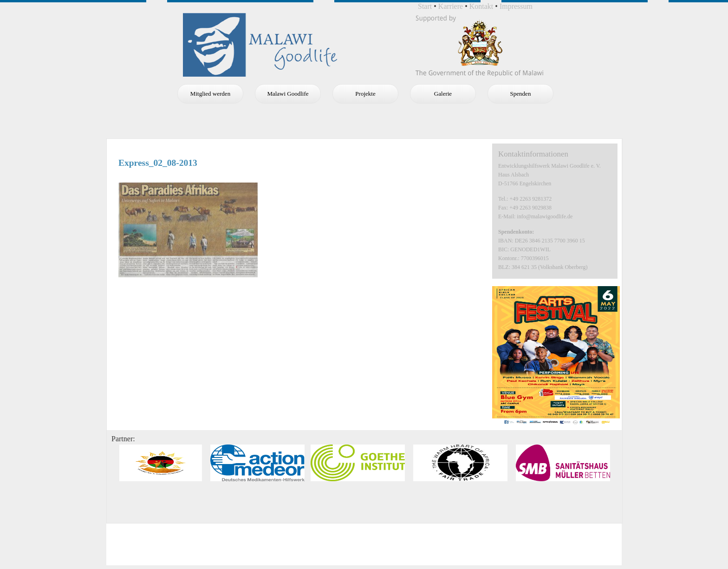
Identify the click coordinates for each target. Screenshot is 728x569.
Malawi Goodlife (288, 94)
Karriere (451, 6)
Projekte (365, 94)
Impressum (516, 6)
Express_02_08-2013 (158, 163)
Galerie (443, 94)
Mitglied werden (210, 94)
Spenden (521, 94)
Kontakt (481, 6)
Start (425, 6)
